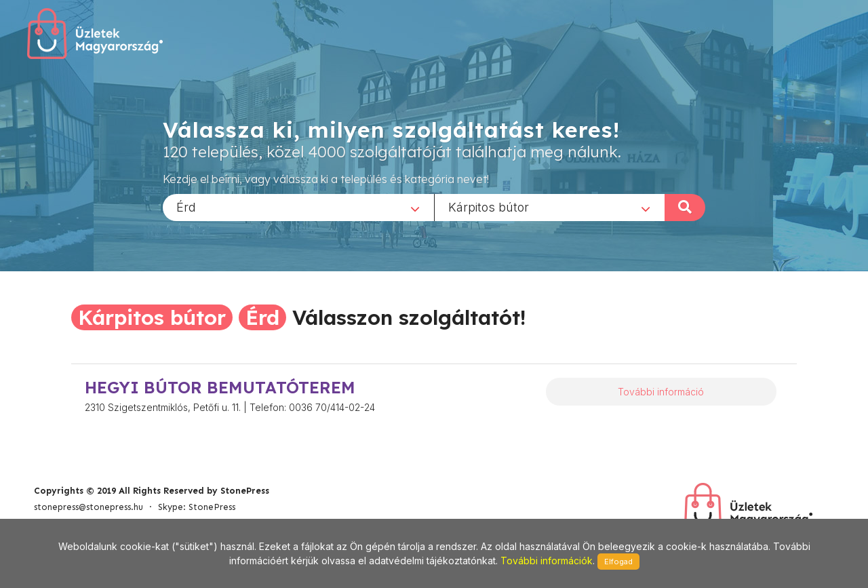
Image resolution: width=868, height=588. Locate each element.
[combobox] (298, 207)
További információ (661, 392)
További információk (547, 561)
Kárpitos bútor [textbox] (489, 207)
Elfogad (618, 562)
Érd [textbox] (186, 207)
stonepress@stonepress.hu (88, 507)
